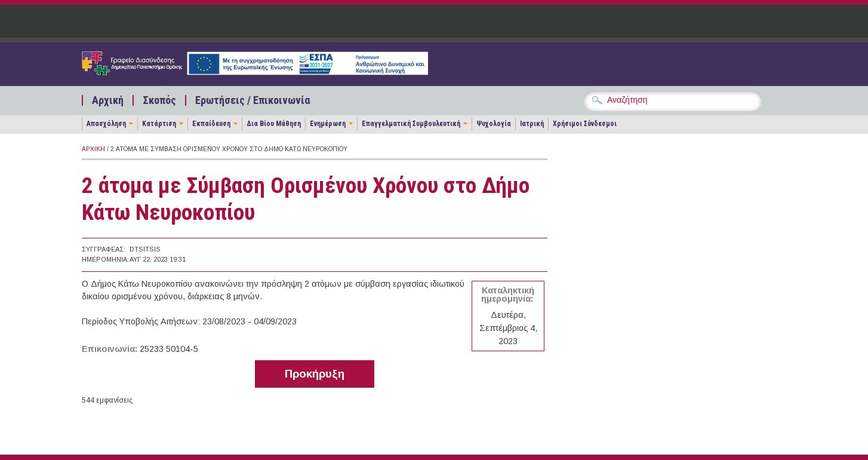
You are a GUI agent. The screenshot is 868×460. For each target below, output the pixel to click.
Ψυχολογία (494, 124)
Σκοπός (159, 100)
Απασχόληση (106, 124)
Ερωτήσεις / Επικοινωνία (253, 100)
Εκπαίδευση (211, 124)
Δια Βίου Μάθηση (274, 124)
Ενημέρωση (328, 124)
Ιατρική (532, 124)
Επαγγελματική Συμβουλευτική (411, 124)
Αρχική (108, 100)
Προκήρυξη (315, 374)
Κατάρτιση (159, 124)
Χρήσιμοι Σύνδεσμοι (585, 124)
